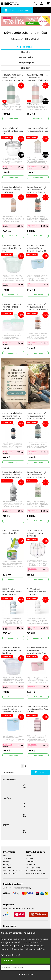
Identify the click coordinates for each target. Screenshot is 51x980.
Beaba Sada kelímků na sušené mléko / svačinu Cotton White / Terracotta (37, 308)
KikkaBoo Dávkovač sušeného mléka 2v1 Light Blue (12, 650)
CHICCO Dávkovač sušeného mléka (11, 532)
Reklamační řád (10, 873)
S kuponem (8, 167)
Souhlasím (8, 961)
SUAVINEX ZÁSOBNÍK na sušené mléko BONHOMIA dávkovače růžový (38, 79)
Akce (5, 856)
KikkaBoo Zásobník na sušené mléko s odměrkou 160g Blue (13, 709)
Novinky (26, 52)
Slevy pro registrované (36, 873)
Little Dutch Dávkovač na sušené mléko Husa (38, 130)
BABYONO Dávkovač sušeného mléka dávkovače (12, 307)
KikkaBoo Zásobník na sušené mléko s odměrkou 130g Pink (37, 650)
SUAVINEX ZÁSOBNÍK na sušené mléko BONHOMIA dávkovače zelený (13, 79)
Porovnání (30, 865)
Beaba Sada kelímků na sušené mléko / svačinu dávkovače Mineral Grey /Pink (37, 191)
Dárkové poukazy (33, 870)
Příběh (6, 862)
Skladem (26, 68)
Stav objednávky (33, 867)
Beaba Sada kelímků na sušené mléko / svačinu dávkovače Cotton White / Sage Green (37, 477)
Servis (28, 856)
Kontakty (7, 867)
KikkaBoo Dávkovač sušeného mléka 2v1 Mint (12, 248)
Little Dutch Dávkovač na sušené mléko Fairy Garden (38, 709)
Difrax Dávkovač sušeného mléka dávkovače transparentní (35, 535)
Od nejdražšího (26, 57)
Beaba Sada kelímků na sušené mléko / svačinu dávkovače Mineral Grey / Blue (37, 417)
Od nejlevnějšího (26, 63)
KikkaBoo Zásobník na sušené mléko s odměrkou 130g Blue (37, 248)
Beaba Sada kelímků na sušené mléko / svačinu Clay (12, 190)
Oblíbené (30, 862)
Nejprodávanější (26, 47)
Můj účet (29, 859)
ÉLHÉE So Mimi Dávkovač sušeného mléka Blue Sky (12, 592)
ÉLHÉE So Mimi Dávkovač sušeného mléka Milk (37, 592)
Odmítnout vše (26, 974)
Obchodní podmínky (12, 870)
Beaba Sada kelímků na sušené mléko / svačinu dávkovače (12, 475)
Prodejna (7, 865)
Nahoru (9, 772)
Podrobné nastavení (13, 968)
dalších (40, 772)
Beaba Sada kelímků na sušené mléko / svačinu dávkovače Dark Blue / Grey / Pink (13, 417)
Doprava (7, 859)
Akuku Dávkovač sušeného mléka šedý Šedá (13, 131)
